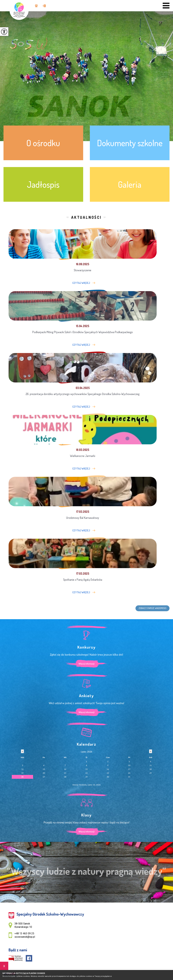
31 (129, 777)
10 (129, 765)
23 (108, 773)
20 (44, 773)
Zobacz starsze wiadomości (152, 608)
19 (22, 773)
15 (86, 769)
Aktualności (86, 217)
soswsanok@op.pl (44, 6)
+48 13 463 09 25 (36, 6)
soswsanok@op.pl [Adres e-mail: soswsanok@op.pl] (25, 937)
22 (86, 773)
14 (65, 769)
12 (22, 769)
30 (108, 777)
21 (65, 773)
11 (151, 765)
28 (65, 777)
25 (151, 773)
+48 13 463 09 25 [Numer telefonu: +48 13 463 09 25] (24, 933)
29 (86, 777)
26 (22, 777)
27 (44, 777)
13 (44, 769)
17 (129, 769)
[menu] (166, 6)
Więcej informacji (86, 664)
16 (108, 769)
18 (151, 769)
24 (129, 773)
